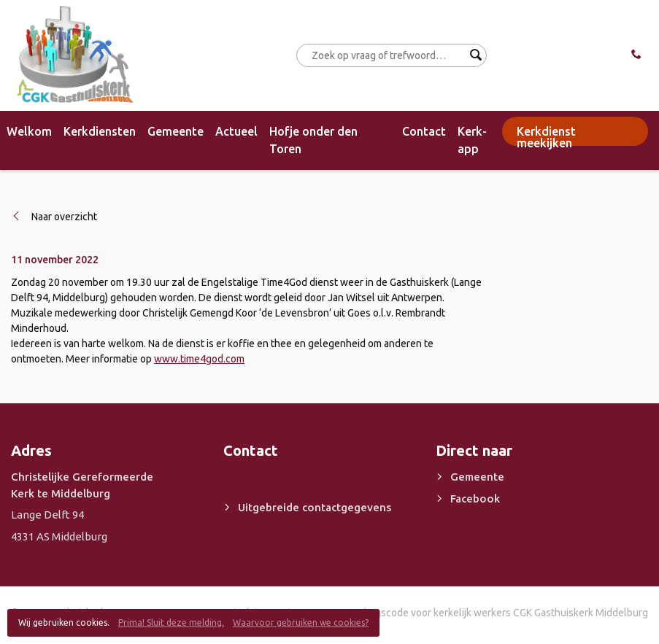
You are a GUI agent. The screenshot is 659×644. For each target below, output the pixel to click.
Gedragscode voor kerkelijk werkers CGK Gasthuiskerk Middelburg (498, 613)
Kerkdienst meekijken (546, 135)
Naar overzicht (64, 217)
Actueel (236, 131)
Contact (424, 131)
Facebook (475, 498)
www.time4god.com (199, 359)
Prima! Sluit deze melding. (171, 622)
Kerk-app (472, 140)
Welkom (29, 131)
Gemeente (176, 131)
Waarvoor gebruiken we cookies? (301, 622)
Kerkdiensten (100, 131)
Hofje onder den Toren (313, 140)
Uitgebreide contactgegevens (315, 507)
